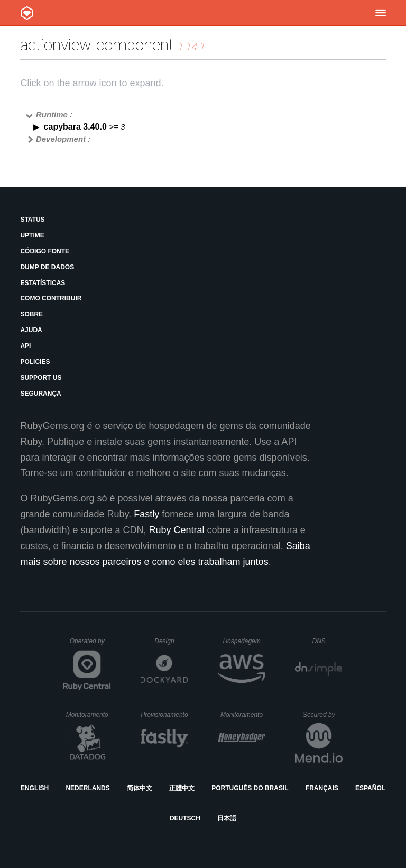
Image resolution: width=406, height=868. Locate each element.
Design (171, 641)
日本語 (227, 818)
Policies (35, 362)
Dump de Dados (47, 267)
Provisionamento (164, 715)
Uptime (32, 235)
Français (322, 788)
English (35, 788)
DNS (328, 641)
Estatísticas (43, 283)
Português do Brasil (250, 788)
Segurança (40, 394)
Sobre (31, 314)
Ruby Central (177, 530)
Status (32, 220)
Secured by (323, 715)
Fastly (146, 514)
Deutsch (185, 818)
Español (370, 788)
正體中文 (182, 788)
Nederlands (87, 788)
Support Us (41, 378)
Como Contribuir (51, 298)
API (25, 346)
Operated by (90, 645)
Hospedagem (244, 641)
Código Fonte (45, 251)
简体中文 (140, 788)
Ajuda (31, 330)
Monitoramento (89, 715)
